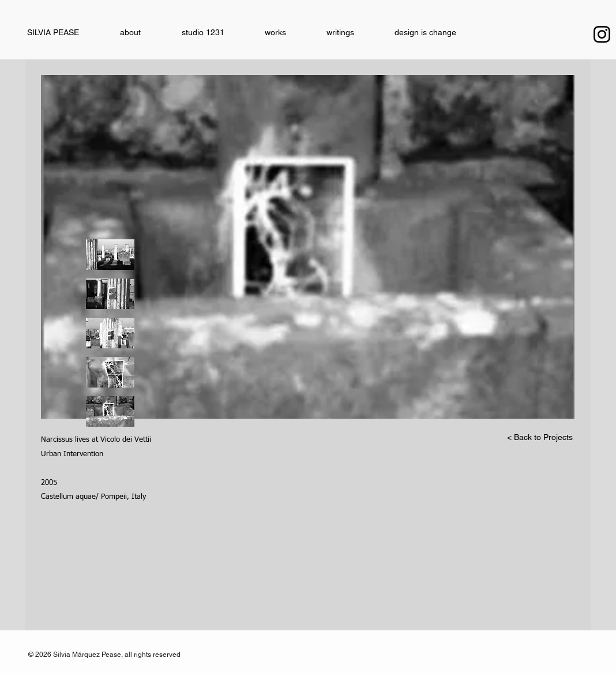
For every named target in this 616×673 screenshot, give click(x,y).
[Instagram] (602, 34)
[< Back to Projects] (540, 438)
